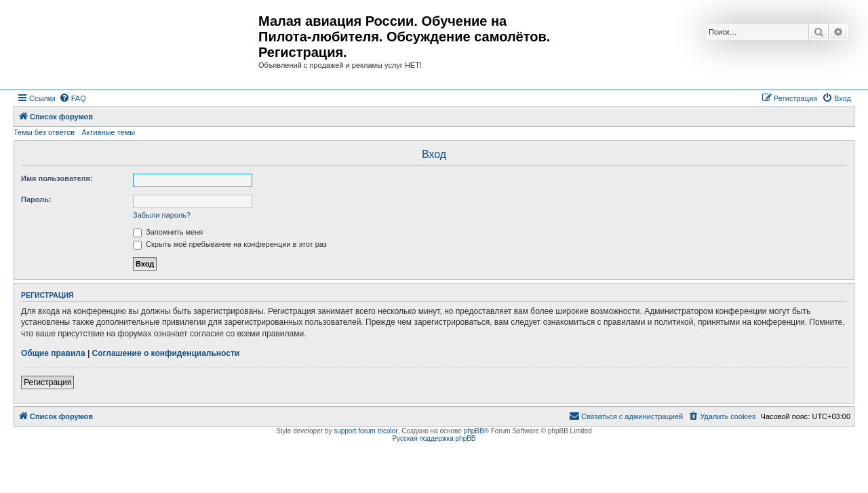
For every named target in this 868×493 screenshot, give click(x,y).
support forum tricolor (366, 431)
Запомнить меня (168, 232)
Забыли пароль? (162, 215)
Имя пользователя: (57, 178)
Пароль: (36, 199)
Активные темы (108, 132)
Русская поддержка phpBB (434, 438)
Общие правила (53, 353)
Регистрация (47, 382)
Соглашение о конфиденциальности (166, 353)
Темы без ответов (44, 132)
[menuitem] (73, 98)
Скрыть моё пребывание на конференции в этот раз (230, 244)
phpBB (474, 431)
